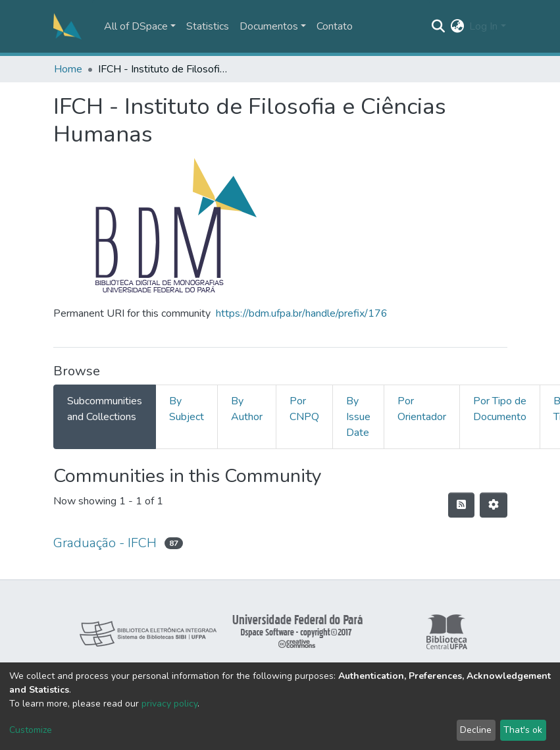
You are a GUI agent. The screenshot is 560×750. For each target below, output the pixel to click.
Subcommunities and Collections (105, 409)
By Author (247, 409)
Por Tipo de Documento (500, 409)
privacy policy (169, 704)
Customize (31, 730)
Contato (335, 26)
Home (68, 69)
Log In (483, 26)
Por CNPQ (304, 409)
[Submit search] (438, 26)
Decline (476, 730)
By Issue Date (358, 417)
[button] (457, 26)
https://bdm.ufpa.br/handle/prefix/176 (302, 313)
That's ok (523, 730)
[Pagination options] (494, 505)
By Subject (187, 409)
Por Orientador (422, 409)
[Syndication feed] (461, 505)
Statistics (208, 26)
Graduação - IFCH (105, 543)
